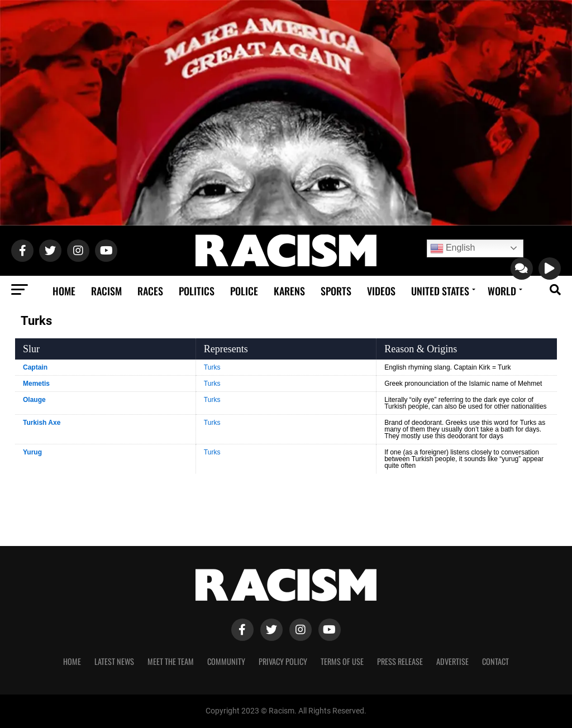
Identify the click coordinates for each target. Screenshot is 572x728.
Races (150, 291)
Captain (35, 367)
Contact (495, 661)
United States (440, 291)
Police (244, 291)
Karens (289, 291)
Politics (197, 291)
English (453, 248)
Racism (106, 291)
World (502, 291)
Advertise (452, 661)
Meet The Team (171, 661)
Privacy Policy (283, 661)
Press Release (400, 661)
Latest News (114, 661)
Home (64, 291)
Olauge (34, 400)
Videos (381, 291)
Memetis (36, 384)
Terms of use (342, 661)
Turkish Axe (42, 423)
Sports (336, 291)
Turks (212, 367)
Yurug (32, 452)
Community (226, 661)
